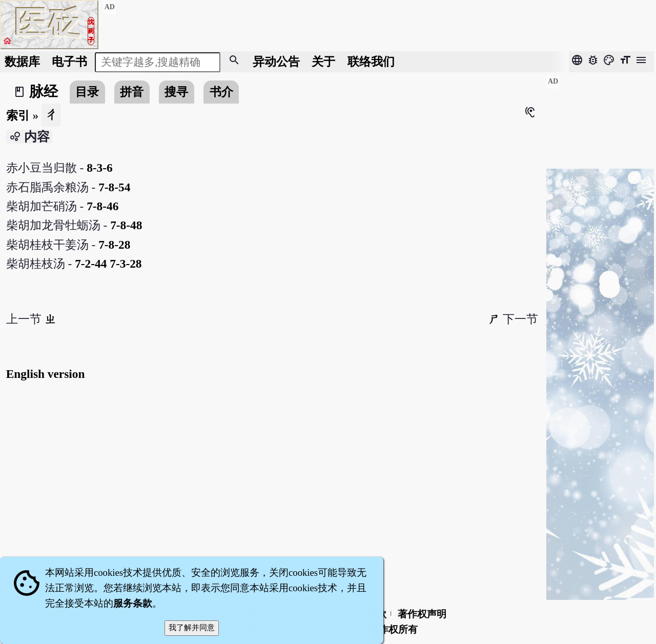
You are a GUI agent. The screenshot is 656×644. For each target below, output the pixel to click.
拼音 (132, 92)
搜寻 (176, 92)
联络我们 (371, 62)
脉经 (44, 92)
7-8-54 (114, 187)
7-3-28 (126, 264)
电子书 (69, 62)
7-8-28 (114, 245)
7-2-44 (91, 264)
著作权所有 (393, 629)
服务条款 (133, 603)
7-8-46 (102, 206)
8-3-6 (100, 168)
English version (46, 374)
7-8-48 (126, 225)
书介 (221, 92)
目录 (87, 92)
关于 (323, 62)
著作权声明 (422, 614)
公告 (276, 62)
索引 (18, 115)
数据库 (22, 62)
